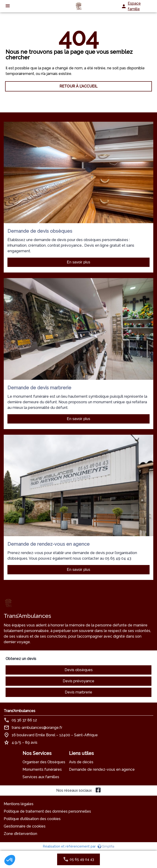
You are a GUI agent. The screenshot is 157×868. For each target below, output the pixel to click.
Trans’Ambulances (20, 711)
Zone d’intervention (20, 834)
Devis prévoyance (78, 681)
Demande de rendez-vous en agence (102, 769)
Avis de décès (81, 762)
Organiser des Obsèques (44, 762)
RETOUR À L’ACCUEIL (78, 86)
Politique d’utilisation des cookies (32, 819)
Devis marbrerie (78, 692)
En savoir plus (79, 262)
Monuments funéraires (42, 769)
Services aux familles (41, 777)
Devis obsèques (79, 670)
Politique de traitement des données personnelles (47, 811)
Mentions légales (19, 804)
